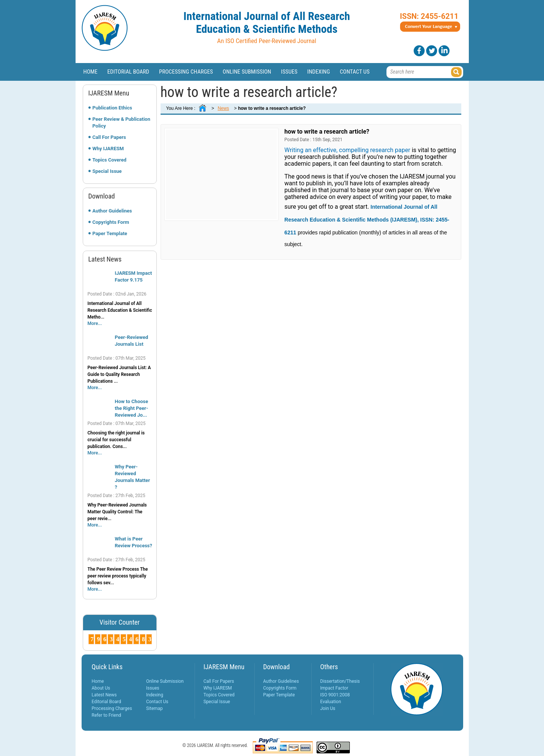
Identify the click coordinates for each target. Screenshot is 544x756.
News (223, 108)
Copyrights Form (111, 222)
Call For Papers (109, 137)
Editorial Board (128, 72)
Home (91, 72)
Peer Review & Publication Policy (121, 122)
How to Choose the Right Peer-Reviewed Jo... (131, 408)
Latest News (104, 695)
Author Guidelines (112, 211)
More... (95, 323)
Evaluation (331, 702)
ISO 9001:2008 (335, 695)
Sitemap (155, 708)
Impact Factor (334, 688)
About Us (101, 688)
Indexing (318, 72)
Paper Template (110, 233)
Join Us (328, 708)
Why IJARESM (108, 149)
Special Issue (107, 171)
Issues (289, 72)
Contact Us (355, 72)
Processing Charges (186, 72)
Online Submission (247, 72)
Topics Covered (110, 160)
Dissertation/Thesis (340, 681)
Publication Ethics (112, 108)
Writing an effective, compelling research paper (347, 150)
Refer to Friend (107, 715)
